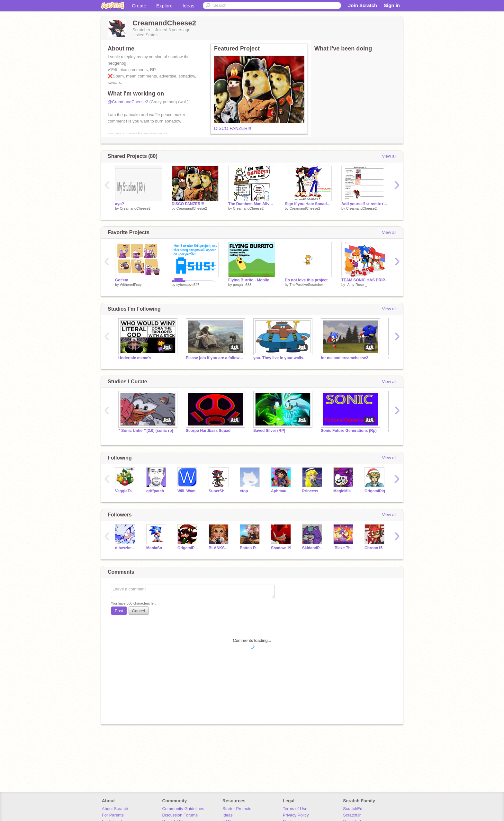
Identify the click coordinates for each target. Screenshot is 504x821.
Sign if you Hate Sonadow (308, 204)
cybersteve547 (188, 285)
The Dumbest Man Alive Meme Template (252, 204)
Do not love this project (306, 280)
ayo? (120, 204)
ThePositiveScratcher (306, 285)
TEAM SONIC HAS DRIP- (364, 280)
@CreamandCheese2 (128, 102)
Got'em (122, 280)
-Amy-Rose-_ (357, 285)
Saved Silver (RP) (269, 431)
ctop (244, 491)
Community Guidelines (183, 809)
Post (119, 611)
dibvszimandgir (126, 548)
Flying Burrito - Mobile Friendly (252, 280)
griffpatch (155, 491)
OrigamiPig (375, 491)
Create (139, 6)
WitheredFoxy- (131, 285)
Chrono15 (373, 548)
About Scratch (115, 809)
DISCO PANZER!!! (233, 128)
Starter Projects (237, 809)
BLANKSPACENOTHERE (219, 548)
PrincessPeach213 (313, 491)
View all (389, 156)
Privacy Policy (296, 815)
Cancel (139, 611)
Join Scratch (363, 5)
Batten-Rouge (251, 548)
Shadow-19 (281, 548)
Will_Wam (186, 491)
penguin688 (242, 285)
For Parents (113, 815)
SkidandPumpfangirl (313, 548)
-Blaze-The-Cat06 (344, 548)
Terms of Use (295, 809)
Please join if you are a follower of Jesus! (215, 358)
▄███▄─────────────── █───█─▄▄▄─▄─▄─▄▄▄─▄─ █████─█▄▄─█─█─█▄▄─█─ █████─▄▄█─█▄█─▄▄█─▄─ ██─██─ (195, 280)
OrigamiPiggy (188, 548)
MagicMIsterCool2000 (344, 491)
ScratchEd (353, 809)
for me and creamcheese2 (344, 358)
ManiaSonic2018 (157, 548)
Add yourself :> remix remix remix (365, 204)
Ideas (189, 6)
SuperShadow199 (219, 491)
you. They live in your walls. (279, 358)
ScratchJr (352, 815)
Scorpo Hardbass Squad (208, 431)
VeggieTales (126, 491)
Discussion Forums (180, 815)
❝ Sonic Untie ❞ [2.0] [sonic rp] (146, 431)
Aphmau (279, 491)
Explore (164, 6)
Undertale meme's (135, 358)
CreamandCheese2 (135, 208)
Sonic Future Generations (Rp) (349, 431)
